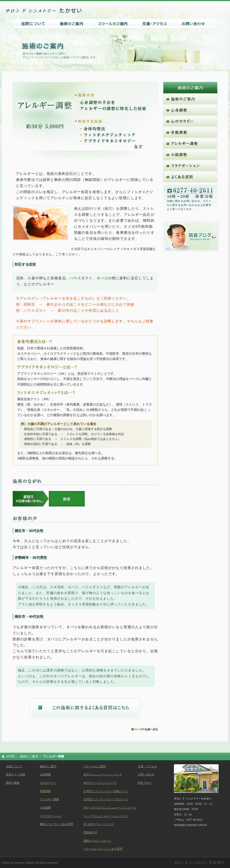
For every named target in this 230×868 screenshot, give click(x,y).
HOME (11, 756)
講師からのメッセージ (97, 841)
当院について (14, 766)
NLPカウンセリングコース (100, 783)
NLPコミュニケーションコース (103, 774)
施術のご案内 (29, 756)
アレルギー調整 (49, 799)
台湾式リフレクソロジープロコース (106, 799)
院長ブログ (145, 783)
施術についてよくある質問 (56, 824)
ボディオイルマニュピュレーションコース (110, 808)
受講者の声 (90, 832)
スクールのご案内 (95, 766)
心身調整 (45, 774)
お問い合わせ (146, 774)
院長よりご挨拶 (16, 774)
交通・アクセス (147, 766)
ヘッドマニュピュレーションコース (106, 816)
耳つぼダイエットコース (99, 824)
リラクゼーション (51, 816)
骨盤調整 (45, 791)
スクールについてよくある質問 (103, 849)
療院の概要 (13, 783)
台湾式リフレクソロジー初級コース (106, 791)
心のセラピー (48, 783)
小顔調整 (45, 808)
